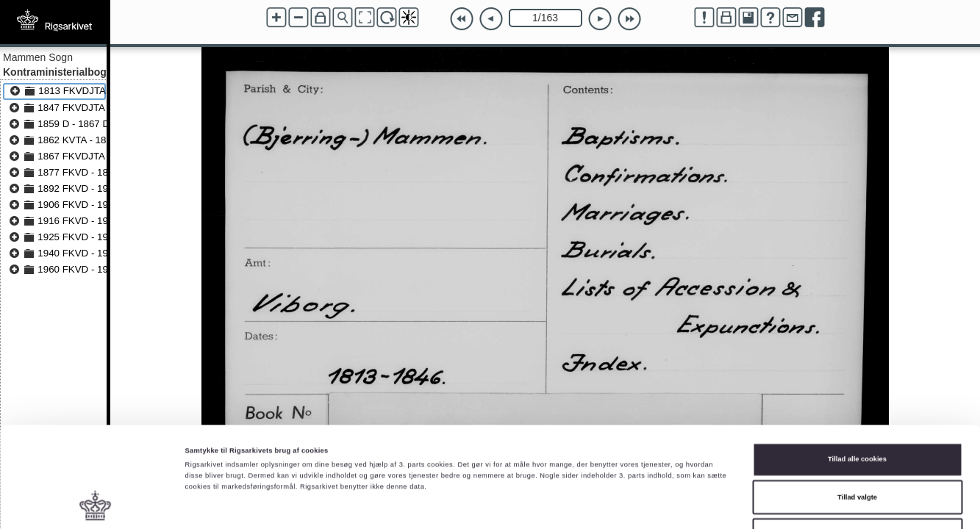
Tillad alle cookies (857, 373)
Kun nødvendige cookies (858, 449)
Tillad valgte (857, 411)
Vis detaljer (606, 505)
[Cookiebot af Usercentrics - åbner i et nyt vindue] (95, 504)
